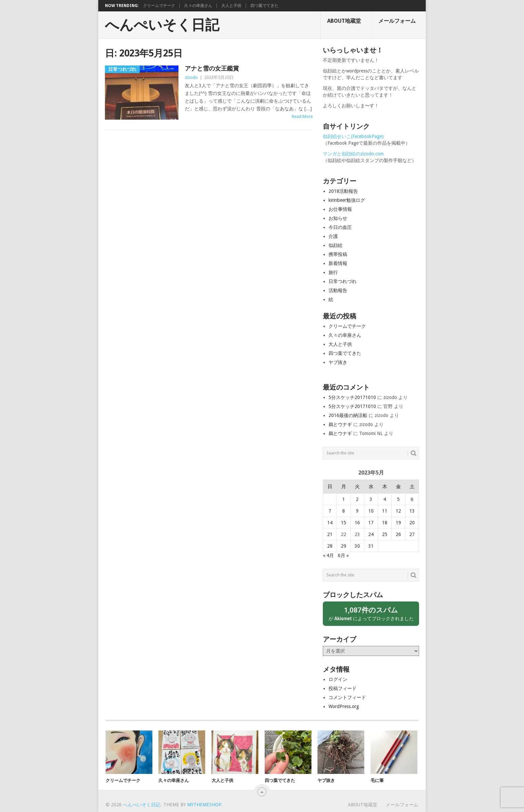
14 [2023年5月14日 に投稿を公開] (330, 523)
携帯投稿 (338, 254)
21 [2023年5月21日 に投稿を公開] (330, 534)
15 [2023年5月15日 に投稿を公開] (344, 523)
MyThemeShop (204, 805)
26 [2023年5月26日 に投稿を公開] (398, 534)
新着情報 (338, 263)
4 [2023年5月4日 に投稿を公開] (385, 499)
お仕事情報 (340, 209)
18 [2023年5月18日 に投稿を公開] (385, 523)
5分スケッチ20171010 (352, 397)
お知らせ (338, 218)
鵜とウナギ (340, 424)
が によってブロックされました (371, 613)
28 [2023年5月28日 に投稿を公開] (330, 546)
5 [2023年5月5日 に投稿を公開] (398, 499)
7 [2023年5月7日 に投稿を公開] (330, 511)
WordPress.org (344, 706)
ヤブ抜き (338, 362)
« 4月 (328, 555)
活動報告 (338, 290)
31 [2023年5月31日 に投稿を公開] (371, 546)
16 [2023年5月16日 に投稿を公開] (357, 523)
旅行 (333, 272)
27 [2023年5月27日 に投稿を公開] (412, 534)
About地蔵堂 (344, 21)
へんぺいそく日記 (162, 25)
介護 (333, 236)
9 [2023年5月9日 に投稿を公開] (357, 511)
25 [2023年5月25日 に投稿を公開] (385, 534)
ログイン (338, 679)
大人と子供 (231, 6)
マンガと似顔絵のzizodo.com (353, 154)
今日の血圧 (340, 227)
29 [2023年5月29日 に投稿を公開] (344, 546)
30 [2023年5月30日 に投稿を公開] (357, 546)
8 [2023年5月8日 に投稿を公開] (344, 511)
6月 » (343, 555)
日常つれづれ (343, 281)
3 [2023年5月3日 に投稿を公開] (371, 499)
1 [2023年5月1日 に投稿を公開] (344, 499)
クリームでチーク (159, 6)
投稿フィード (343, 688)
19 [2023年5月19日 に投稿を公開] (398, 523)
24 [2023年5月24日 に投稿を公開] (371, 534)
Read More (302, 116)
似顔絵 (336, 245)
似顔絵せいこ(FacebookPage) (353, 136)
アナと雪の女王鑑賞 (212, 68)
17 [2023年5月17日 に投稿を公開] (371, 523)
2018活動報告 (343, 191)
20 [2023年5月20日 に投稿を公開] (412, 523)
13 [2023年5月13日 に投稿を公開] (412, 511)
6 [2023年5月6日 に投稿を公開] (412, 499)
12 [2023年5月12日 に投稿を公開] (398, 511)
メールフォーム (397, 21)
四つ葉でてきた (264, 6)
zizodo (191, 77)
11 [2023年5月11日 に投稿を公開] (385, 511)
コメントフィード (347, 697)
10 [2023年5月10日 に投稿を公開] (371, 511)
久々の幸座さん (198, 6)
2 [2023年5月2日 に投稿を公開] (357, 499)
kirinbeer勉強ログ (347, 200)
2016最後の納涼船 (348, 415)
